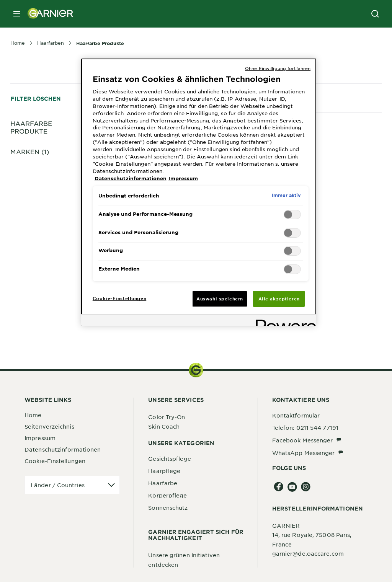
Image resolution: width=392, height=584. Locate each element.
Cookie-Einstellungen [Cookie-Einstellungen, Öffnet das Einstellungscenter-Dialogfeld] (119, 298)
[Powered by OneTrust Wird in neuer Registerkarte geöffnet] (283, 321)
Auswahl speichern (220, 299)
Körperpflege (167, 497)
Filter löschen (36, 99)
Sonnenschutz (168, 509)
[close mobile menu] (17, 14)
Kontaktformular (296, 417)
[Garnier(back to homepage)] (47, 14)
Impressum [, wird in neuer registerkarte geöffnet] (183, 178)
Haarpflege (164, 473)
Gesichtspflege (169, 460)
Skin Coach (164, 428)
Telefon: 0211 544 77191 (305, 429)
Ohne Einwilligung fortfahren (278, 68)
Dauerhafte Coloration (61, 160)
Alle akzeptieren (279, 299)
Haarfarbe (163, 485)
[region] (199, 192)
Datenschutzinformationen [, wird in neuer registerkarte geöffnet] (131, 178)
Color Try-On (167, 419)
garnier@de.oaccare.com (308, 555)
